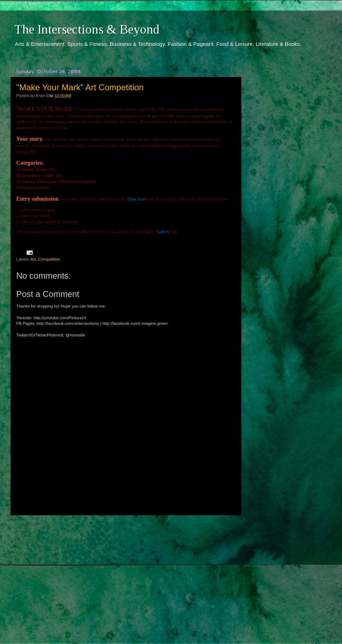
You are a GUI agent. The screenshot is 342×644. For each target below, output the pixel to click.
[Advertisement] (125, 573)
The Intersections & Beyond (87, 29)
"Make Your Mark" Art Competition (80, 87)
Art (33, 259)
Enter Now (137, 199)
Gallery (163, 232)
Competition (49, 259)
